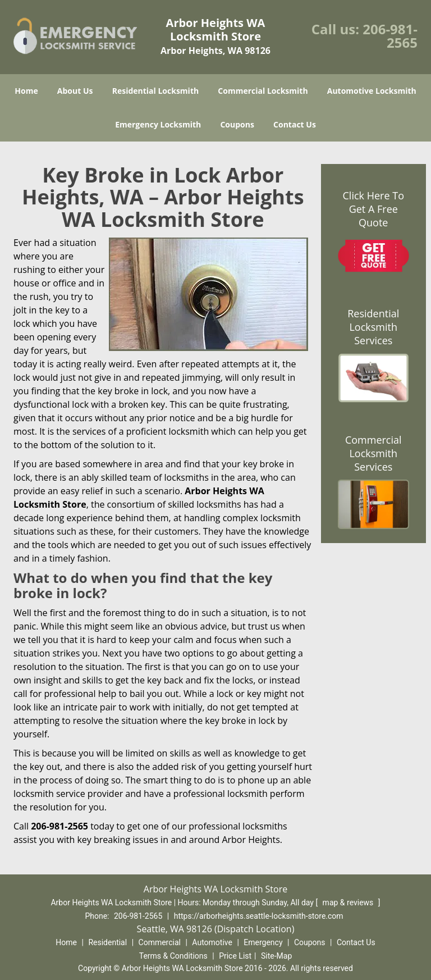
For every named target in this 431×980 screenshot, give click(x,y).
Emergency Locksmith (158, 124)
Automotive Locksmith (372, 91)
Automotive (212, 942)
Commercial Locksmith (263, 91)
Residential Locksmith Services (373, 327)
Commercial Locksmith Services (373, 453)
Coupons (237, 124)
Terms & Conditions (173, 956)
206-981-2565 (390, 36)
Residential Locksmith (156, 91)
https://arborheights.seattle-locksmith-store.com (259, 916)
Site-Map (276, 956)
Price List (235, 956)
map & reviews (349, 902)
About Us (75, 91)
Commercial (160, 942)
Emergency (263, 942)
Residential (107, 942)
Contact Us (295, 124)
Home (26, 91)
